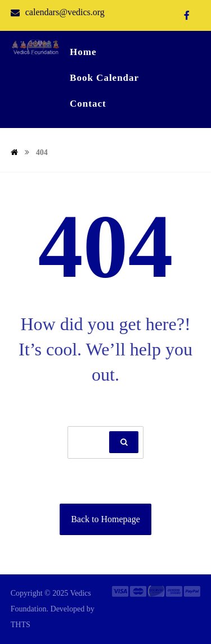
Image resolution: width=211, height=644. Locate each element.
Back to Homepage (105, 519)
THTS (21, 625)
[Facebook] (187, 15)
